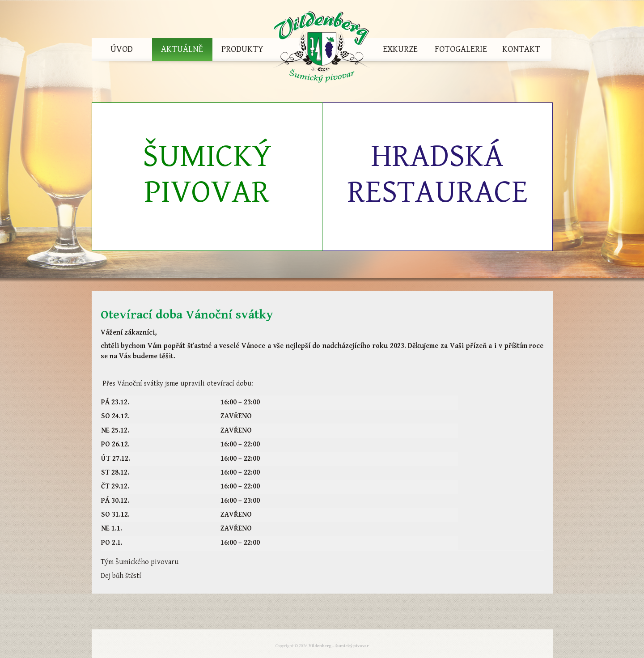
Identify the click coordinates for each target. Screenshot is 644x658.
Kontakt (521, 49)
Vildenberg (322, 49)
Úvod (122, 49)
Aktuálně (182, 49)
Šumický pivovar (207, 174)
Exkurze (400, 49)
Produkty (242, 49)
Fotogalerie (461, 49)
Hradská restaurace (437, 174)
